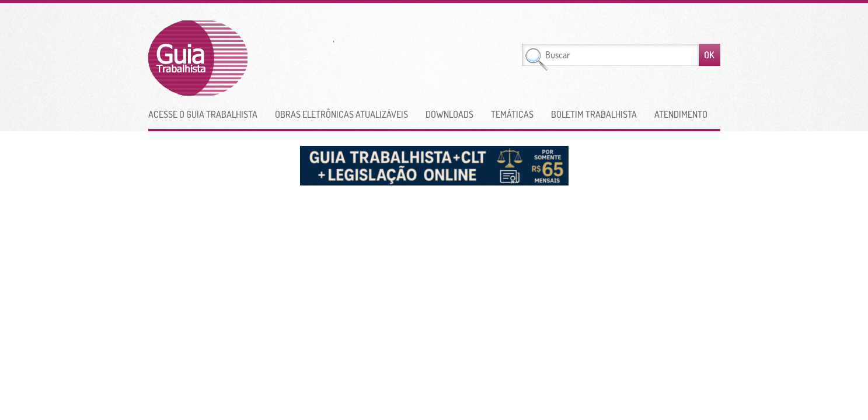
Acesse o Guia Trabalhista (203, 114)
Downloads (449, 114)
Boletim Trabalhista (594, 114)
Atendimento (681, 114)
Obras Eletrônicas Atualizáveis (341, 114)
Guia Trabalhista (241, 58)
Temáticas (512, 114)
